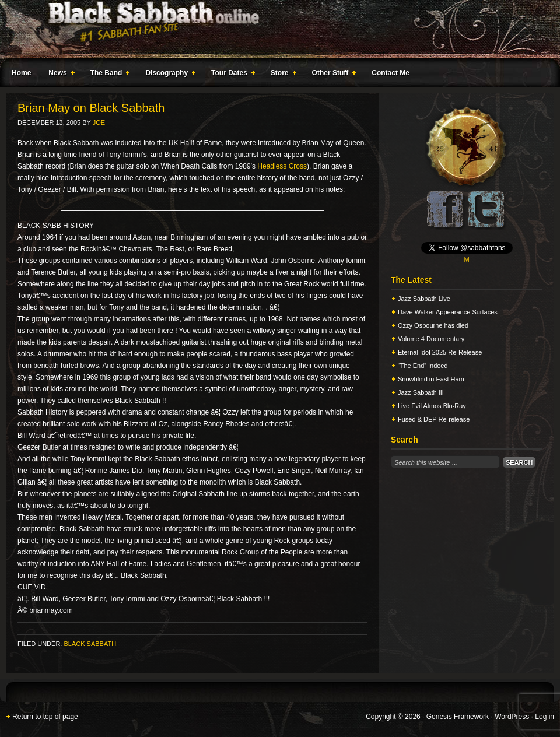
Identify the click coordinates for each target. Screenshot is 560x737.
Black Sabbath (90, 644)
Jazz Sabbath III (421, 392)
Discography (168, 75)
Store (281, 75)
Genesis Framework (458, 717)
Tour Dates (231, 75)
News (59, 75)
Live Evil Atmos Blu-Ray (432, 406)
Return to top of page (45, 717)
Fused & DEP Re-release (434, 419)
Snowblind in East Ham (431, 379)
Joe (99, 122)
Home (21, 73)
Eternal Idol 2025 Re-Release (440, 352)
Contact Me (391, 73)
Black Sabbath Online (274, 29)
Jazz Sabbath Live (424, 299)
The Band (108, 75)
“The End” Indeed (423, 366)
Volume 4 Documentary (431, 339)
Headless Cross (282, 166)
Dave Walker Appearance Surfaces (448, 312)
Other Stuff (332, 75)
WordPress (512, 717)
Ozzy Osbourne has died (433, 325)
